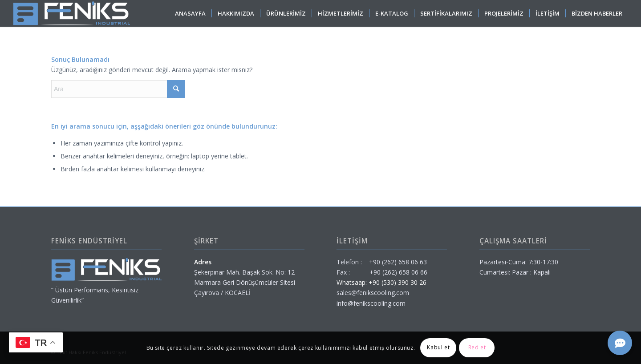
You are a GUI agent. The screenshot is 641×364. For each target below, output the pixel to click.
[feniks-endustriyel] (71, 13)
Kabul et (438, 347)
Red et (477, 347)
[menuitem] (190, 13)
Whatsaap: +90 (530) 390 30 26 (381, 282)
